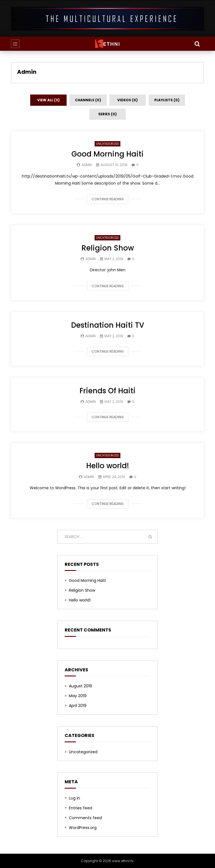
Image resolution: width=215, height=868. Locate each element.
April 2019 (78, 706)
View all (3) (48, 100)
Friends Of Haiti (107, 391)
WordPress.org (83, 828)
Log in (74, 798)
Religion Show (108, 248)
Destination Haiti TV (108, 325)
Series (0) (107, 114)
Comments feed (85, 818)
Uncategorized (107, 144)
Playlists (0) (167, 100)
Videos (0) (128, 100)
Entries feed (80, 808)
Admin (27, 72)
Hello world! (108, 466)
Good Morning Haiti (107, 154)
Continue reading (108, 199)
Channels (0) (88, 100)
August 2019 (80, 686)
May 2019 (78, 696)
